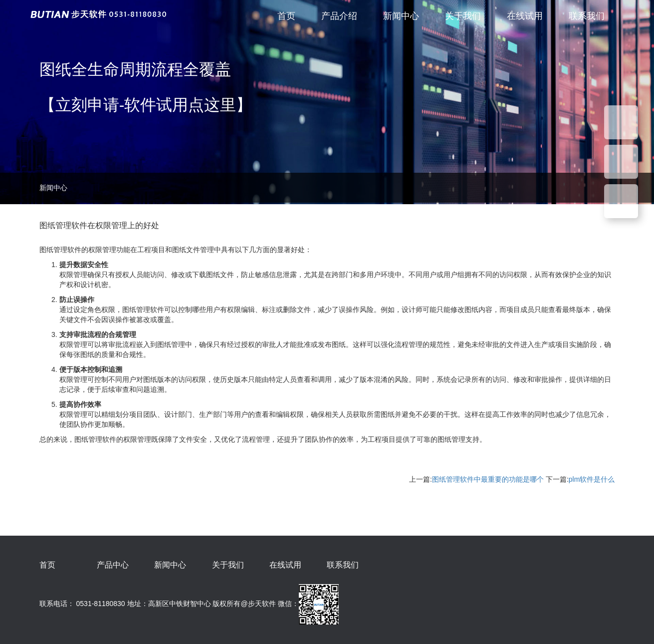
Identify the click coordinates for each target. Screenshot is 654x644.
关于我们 (463, 16)
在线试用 (525, 16)
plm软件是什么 (592, 479)
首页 (286, 16)
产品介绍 (339, 16)
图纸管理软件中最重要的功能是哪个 (488, 479)
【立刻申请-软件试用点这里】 (146, 105)
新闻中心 (401, 16)
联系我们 (587, 16)
